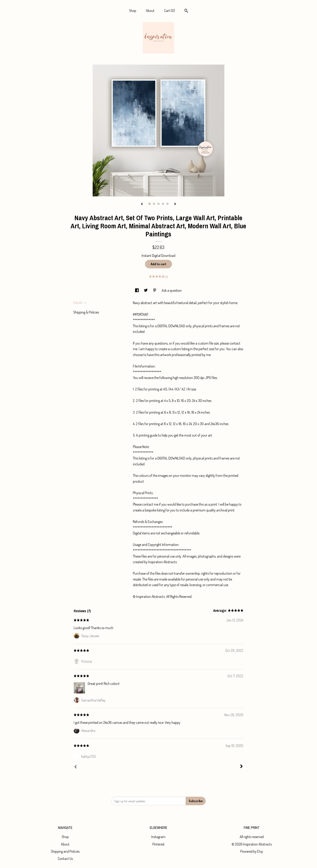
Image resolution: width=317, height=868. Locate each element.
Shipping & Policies (86, 312)
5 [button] (167, 204)
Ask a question (172, 290)
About (150, 11)
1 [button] (150, 204)
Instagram (158, 837)
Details (80, 303)
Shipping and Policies (65, 851)
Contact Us (65, 859)
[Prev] (76, 767)
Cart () (170, 11)
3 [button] (158, 204)
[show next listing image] (175, 204)
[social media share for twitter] (146, 290)
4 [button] (163, 204)
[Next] (241, 767)
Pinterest (158, 844)
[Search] (186, 11)
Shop (133, 11)
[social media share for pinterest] (155, 290)
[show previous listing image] (142, 204)
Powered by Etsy (252, 851)
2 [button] (154, 204)
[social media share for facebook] (137, 290)
